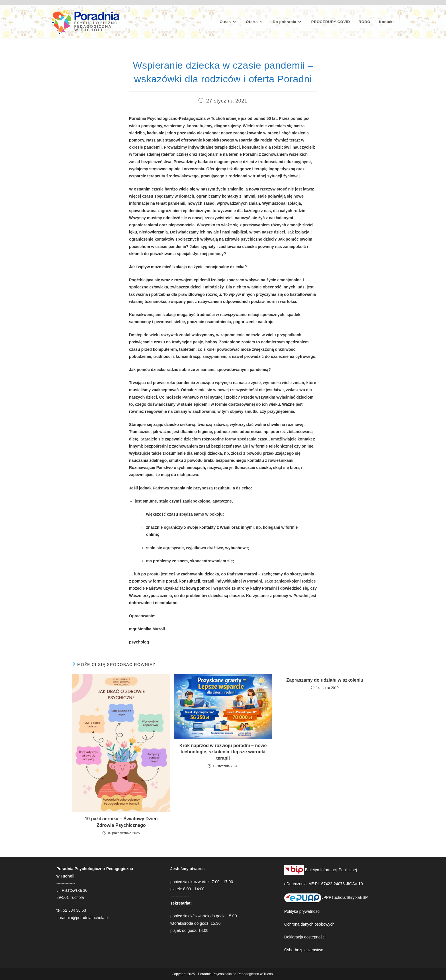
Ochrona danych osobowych (309, 924)
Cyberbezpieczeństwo (304, 950)
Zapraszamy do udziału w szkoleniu (325, 680)
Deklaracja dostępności (305, 937)
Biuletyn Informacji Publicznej (321, 870)
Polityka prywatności (302, 911)
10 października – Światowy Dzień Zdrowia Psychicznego (121, 822)
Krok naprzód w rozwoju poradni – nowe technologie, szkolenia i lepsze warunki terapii (223, 752)
